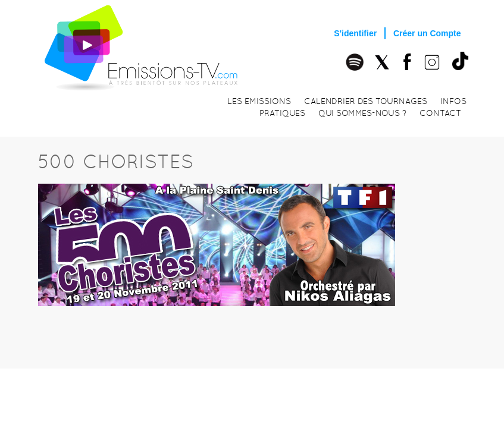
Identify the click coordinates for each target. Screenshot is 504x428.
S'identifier (355, 33)
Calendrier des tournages (366, 101)
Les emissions (259, 101)
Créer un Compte (427, 33)
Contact (440, 113)
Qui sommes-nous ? (362, 113)
